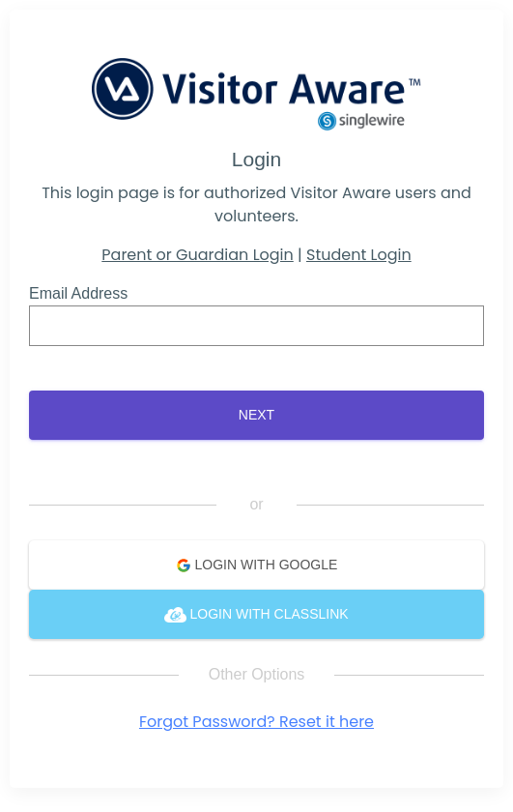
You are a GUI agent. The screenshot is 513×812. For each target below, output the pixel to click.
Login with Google (257, 565)
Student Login (359, 255)
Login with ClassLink (256, 614)
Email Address (78, 293)
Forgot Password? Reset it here (256, 722)
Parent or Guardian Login (197, 255)
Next (256, 415)
